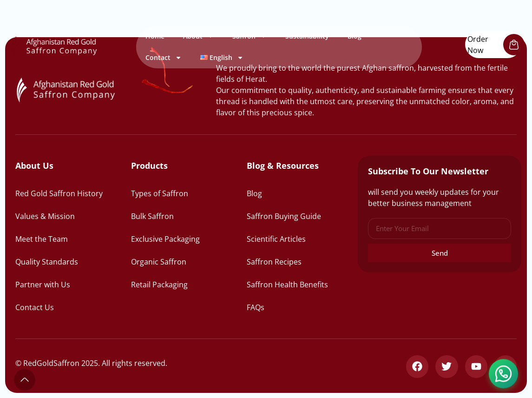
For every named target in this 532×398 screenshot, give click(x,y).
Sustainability (307, 36)
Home (155, 36)
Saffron (250, 36)
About (198, 36)
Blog (355, 36)
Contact (164, 58)
